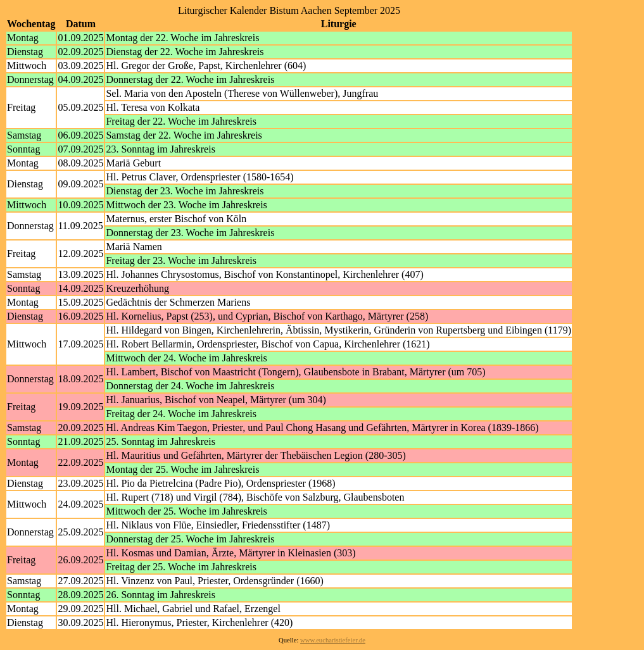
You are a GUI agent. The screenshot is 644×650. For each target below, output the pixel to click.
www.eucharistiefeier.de (333, 640)
